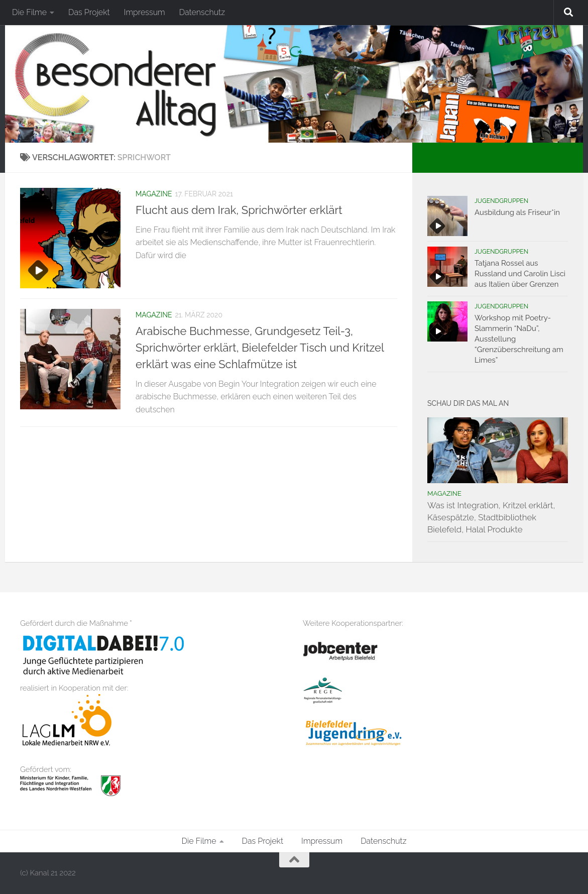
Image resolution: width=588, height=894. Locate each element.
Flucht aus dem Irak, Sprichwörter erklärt (239, 210)
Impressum (145, 12)
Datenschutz (202, 12)
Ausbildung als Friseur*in (517, 212)
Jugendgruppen (501, 201)
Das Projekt (89, 12)
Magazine (154, 194)
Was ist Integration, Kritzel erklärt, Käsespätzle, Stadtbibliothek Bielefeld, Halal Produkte (491, 517)
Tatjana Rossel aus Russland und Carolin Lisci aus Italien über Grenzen (520, 274)
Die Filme (29, 12)
